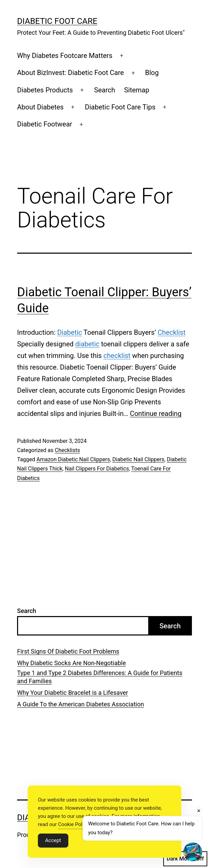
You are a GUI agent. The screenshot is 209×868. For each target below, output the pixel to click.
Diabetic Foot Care (57, 21)
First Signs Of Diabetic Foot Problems (68, 651)
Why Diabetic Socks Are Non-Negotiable (71, 663)
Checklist (172, 332)
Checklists (67, 450)
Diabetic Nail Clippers (138, 459)
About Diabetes (40, 107)
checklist (117, 356)
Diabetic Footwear (45, 124)
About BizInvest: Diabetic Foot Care (71, 73)
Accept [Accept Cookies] (53, 840)
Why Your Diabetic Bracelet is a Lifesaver (73, 693)
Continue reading (156, 414)
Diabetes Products (45, 90)
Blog (152, 73)
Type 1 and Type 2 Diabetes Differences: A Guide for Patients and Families (100, 677)
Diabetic (69, 332)
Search (105, 90)
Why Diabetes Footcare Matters (65, 56)
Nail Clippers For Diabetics (97, 469)
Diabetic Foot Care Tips (120, 107)
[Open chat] (193, 852)
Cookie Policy (73, 824)
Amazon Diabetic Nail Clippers (73, 459)
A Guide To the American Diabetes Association (81, 704)
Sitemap (137, 90)
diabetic (87, 344)
